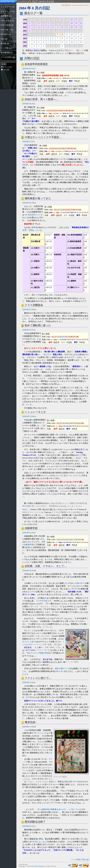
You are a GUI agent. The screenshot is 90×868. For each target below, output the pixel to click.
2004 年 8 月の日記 (46, 1)
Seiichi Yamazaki (39, 866)
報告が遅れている (62, 668)
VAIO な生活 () (7, 20)
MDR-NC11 (80, 583)
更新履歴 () (6, 16)
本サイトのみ (7, 67)
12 (81, 23)
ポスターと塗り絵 (30, 642)
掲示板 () (5, 43)
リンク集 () (6, 48)
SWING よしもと (39, 842)
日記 (34, 1)
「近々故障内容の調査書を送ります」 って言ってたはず (60, 809)
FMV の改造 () (7, 25)
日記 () (4, 39)
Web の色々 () (7, 30)
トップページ (24, 1)
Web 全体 (5, 70)
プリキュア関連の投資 (40, 653)
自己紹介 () (6, 34)
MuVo (25, 509)
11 (76, 20)
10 (72, 20)
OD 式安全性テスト (33, 215)
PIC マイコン (39, 733)
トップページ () (8, 7)
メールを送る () (8, 57)
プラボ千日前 (41, 601)
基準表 (34, 227)
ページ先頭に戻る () (80, 859)
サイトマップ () (8, 11)
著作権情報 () (6, 53)
